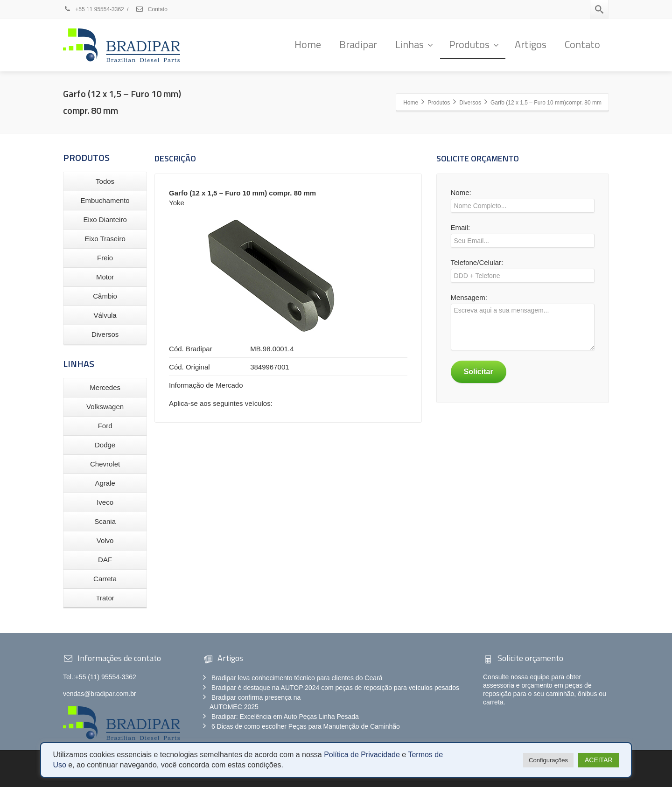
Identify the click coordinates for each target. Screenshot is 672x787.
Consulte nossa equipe (516, 677)
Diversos (105, 334)
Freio (105, 258)
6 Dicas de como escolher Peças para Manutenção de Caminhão (306, 726)
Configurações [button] (548, 760)
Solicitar (479, 372)
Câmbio (105, 296)
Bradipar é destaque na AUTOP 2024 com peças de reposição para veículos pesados (335, 688)
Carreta (105, 579)
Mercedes (105, 387)
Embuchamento (105, 200)
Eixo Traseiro (105, 239)
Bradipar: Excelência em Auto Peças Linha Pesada (285, 717)
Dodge (105, 445)
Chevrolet (105, 464)
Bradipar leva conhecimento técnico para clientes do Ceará (297, 678)
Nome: (523, 203)
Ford (105, 426)
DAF (105, 560)
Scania (105, 521)
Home (308, 44)
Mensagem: (523, 324)
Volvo (105, 540)
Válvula (105, 315)
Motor (105, 277)
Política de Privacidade (362, 755)
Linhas (414, 44)
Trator (105, 598)
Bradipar (358, 44)
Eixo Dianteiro (105, 219)
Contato (151, 9)
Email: (523, 238)
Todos (105, 181)
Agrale (105, 483)
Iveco (105, 502)
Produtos (474, 44)
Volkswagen (105, 407)
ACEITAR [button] (599, 760)
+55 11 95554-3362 (94, 9)
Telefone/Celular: (523, 273)
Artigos (531, 44)
